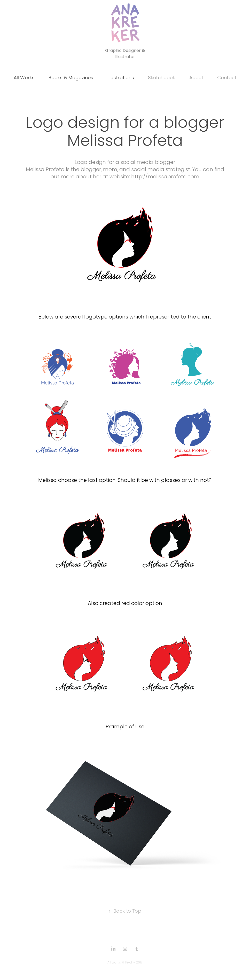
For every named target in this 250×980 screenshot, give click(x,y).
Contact (227, 78)
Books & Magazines (71, 78)
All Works (24, 78)
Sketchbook (162, 78)
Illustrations (121, 78)
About (196, 78)
